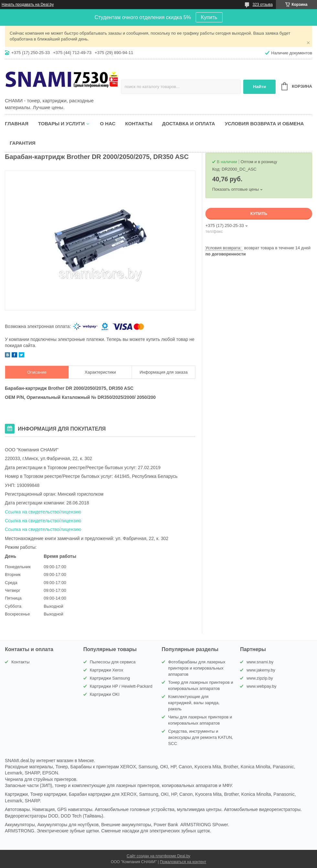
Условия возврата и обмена (264, 124)
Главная (17, 124)
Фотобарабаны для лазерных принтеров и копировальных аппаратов (197, 668)
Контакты (139, 124)
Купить (209, 17)
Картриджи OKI (105, 694)
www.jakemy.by (261, 670)
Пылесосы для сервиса (113, 662)
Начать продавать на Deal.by (28, 5)
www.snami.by (260, 662)
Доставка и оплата (189, 124)
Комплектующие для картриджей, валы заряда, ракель (194, 703)
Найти (259, 87)
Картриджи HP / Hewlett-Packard (121, 686)
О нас (108, 124)
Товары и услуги (61, 124)
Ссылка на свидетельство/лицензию (43, 512)
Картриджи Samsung (110, 678)
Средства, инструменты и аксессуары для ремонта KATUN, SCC (201, 737)
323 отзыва (263, 5)
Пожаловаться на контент (183, 862)
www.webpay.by (261, 686)
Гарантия (22, 143)
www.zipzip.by (260, 678)
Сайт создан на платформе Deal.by (159, 856)
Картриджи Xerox (107, 670)
